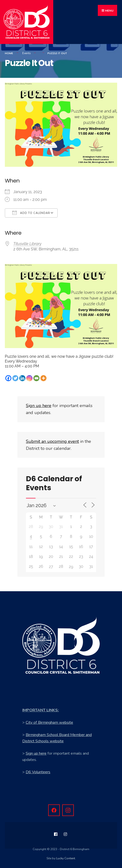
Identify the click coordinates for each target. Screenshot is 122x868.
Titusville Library (27, 244)
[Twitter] (15, 378)
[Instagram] (29, 378)
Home (9, 53)
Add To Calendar (31, 213)
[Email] (36, 378)
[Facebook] (8, 378)
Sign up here (36, 753)
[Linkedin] (22, 378)
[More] (43, 378)
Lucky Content (66, 858)
